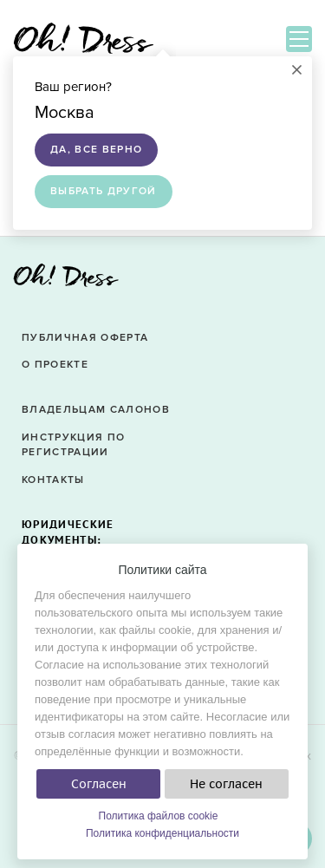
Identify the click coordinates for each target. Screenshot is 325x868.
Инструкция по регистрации (73, 445)
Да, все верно (96, 150)
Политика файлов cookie (159, 816)
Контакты (53, 480)
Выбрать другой (104, 191)
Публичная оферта (85, 338)
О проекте (55, 365)
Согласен (99, 784)
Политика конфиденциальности (162, 833)
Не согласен (226, 784)
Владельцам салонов (96, 410)
